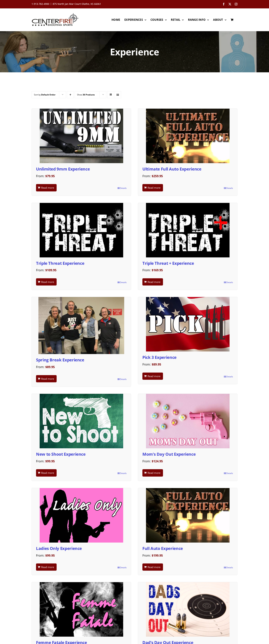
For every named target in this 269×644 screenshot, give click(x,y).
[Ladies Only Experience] (81, 515)
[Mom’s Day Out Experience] (188, 421)
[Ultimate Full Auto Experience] (188, 136)
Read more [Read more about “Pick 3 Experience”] (154, 376)
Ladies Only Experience (59, 548)
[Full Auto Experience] (188, 515)
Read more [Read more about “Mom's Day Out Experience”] (154, 473)
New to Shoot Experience (61, 454)
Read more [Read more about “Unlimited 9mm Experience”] (48, 188)
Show (86, 95)
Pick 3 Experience (159, 357)
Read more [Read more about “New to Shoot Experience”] (48, 473)
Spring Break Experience (60, 360)
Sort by (45, 95)
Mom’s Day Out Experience (169, 454)
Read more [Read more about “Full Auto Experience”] (154, 567)
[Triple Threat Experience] (81, 230)
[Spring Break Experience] (81, 326)
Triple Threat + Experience (168, 263)
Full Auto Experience (163, 548)
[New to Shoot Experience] (81, 421)
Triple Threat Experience (60, 263)
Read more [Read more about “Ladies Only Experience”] (48, 567)
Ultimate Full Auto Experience (172, 169)
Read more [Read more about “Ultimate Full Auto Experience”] (154, 188)
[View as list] (118, 95)
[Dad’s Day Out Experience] (188, 609)
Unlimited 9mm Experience (63, 169)
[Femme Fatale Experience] (81, 609)
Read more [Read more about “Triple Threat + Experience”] (154, 282)
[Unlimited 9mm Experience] (81, 136)
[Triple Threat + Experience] (188, 230)
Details (123, 188)
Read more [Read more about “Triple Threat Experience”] (48, 282)
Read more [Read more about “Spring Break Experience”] (48, 379)
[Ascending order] (70, 95)
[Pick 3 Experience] (188, 324)
